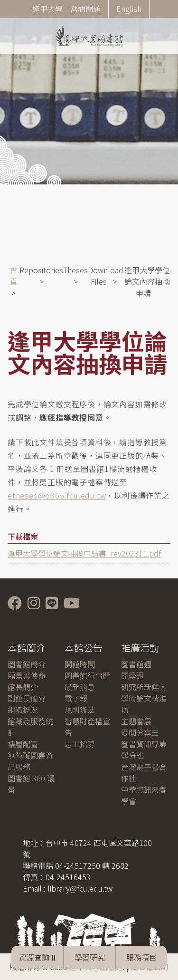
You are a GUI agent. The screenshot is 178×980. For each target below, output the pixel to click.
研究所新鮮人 (144, 687)
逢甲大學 (47, 9)
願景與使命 (27, 675)
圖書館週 (136, 664)
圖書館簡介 (27, 664)
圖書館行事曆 (87, 675)
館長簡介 (23, 687)
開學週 (132, 675)
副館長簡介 (27, 698)
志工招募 (80, 744)
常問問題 (85, 9)
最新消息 (80, 687)
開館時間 (80, 664)
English (129, 9)
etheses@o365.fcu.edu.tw (57, 495)
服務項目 (141, 957)
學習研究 (90, 957)
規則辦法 (80, 710)
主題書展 (136, 721)
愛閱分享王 (140, 732)
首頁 (14, 276)
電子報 (76, 698)
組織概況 (23, 710)
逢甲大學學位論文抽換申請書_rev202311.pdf (84, 553)
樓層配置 (23, 744)
